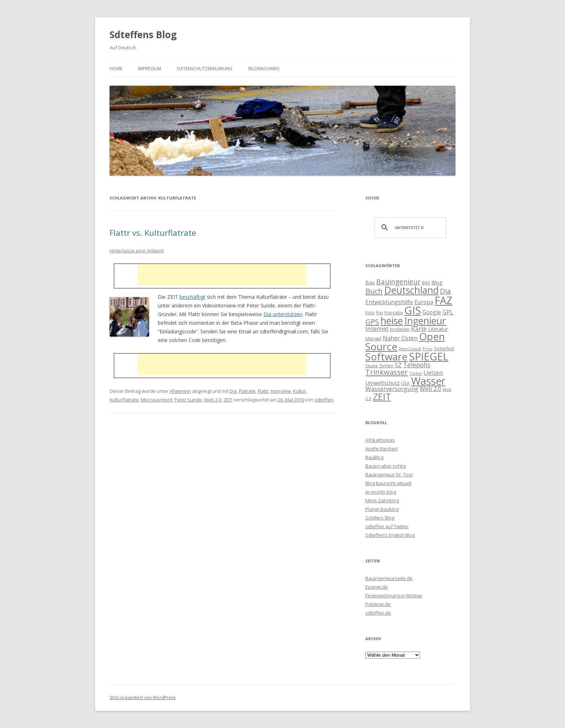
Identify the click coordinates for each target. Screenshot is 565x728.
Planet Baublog (382, 509)
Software (386, 356)
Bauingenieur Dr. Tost (389, 475)
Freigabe (394, 313)
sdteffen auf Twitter (387, 526)
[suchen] (409, 228)
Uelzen (433, 372)
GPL (448, 312)
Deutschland (411, 290)
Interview (281, 391)
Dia (233, 391)
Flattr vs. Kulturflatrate (153, 233)
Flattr (263, 391)
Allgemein (180, 391)
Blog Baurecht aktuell (388, 483)
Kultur (299, 391)
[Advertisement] (222, 275)
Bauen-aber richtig (386, 466)
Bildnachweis (264, 69)
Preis (428, 349)
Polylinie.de (378, 604)
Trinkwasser (387, 372)
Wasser (428, 381)
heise (392, 321)
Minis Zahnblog (382, 500)
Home (116, 69)
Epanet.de (377, 587)
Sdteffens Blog (143, 35)
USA (405, 383)
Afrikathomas (380, 440)
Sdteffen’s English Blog (390, 535)
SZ (398, 365)
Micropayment (157, 400)
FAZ (443, 300)
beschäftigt (192, 297)
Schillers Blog (380, 518)
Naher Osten (400, 338)
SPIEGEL (429, 356)
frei (380, 313)
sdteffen (324, 400)
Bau (370, 282)
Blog (437, 282)
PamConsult (410, 349)
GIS (413, 310)
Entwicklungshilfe (389, 302)
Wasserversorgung (392, 389)
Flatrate (247, 391)
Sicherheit (444, 349)
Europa (424, 302)
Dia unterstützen (283, 314)
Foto (370, 313)
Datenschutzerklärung (205, 69)
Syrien (386, 365)
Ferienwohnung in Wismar (394, 596)
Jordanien (400, 329)
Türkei (416, 373)
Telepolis (417, 365)
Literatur (438, 329)
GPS (372, 322)
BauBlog (374, 457)
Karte (419, 329)
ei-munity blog (381, 492)
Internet (377, 329)
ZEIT (228, 400)
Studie (372, 366)
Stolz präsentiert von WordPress (143, 698)
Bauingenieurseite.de (389, 578)
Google (432, 312)
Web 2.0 (213, 400)
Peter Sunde (188, 400)
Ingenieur (425, 321)
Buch (374, 291)
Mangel (373, 338)
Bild (426, 283)
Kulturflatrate (124, 400)
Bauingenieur (398, 282)
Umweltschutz (382, 383)
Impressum (150, 69)
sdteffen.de (378, 613)
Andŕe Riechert (382, 449)
